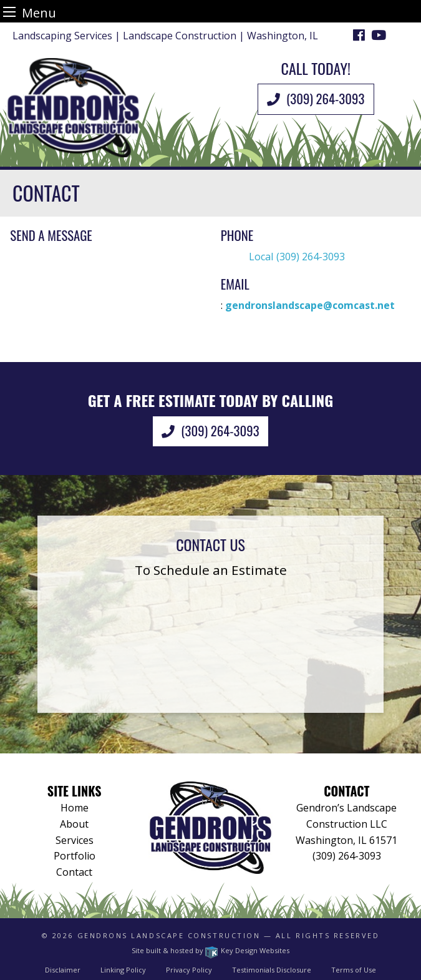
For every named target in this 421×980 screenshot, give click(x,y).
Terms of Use (354, 970)
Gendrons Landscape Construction (169, 935)
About (74, 824)
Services (75, 840)
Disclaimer (63, 970)
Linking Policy (123, 970)
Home (75, 808)
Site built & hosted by (210, 950)
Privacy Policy (189, 970)
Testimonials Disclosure (272, 970)
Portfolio (75, 856)
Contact (74, 872)
